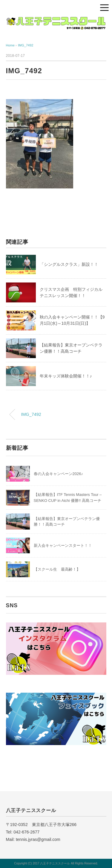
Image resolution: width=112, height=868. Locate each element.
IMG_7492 (26, 45)
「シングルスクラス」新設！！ (69, 264)
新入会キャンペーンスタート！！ (63, 545)
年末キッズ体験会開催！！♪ (66, 376)
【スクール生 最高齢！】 (57, 569)
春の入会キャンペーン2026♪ (58, 474)
